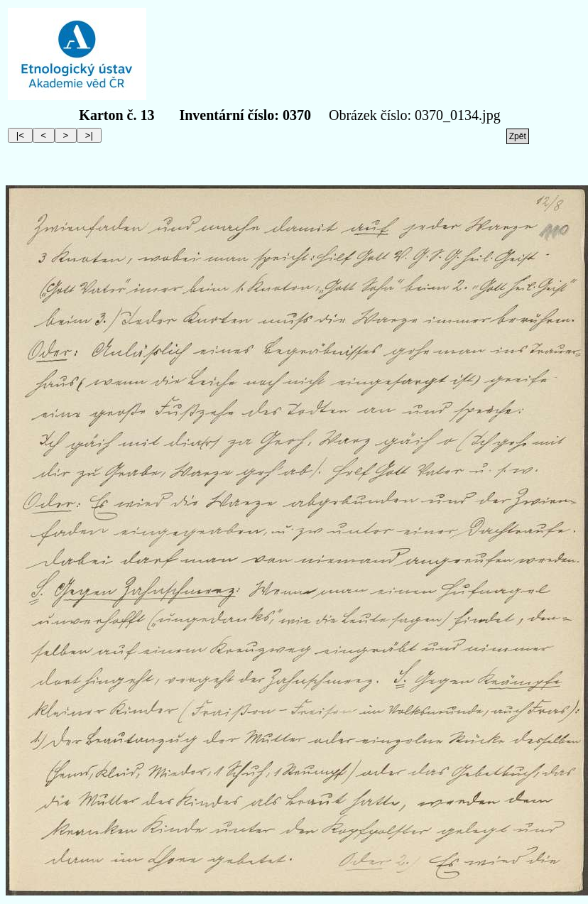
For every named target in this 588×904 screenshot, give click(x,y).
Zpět (518, 136)
